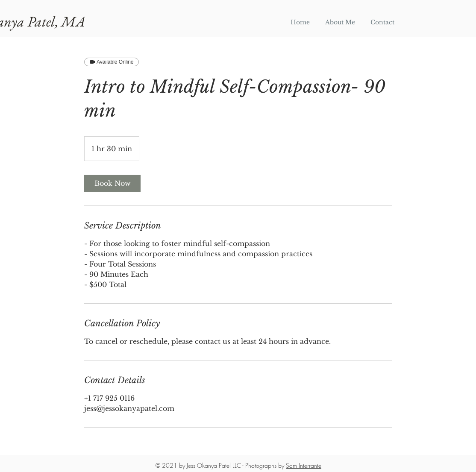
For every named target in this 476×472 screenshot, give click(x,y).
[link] (112, 183)
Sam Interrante (304, 465)
